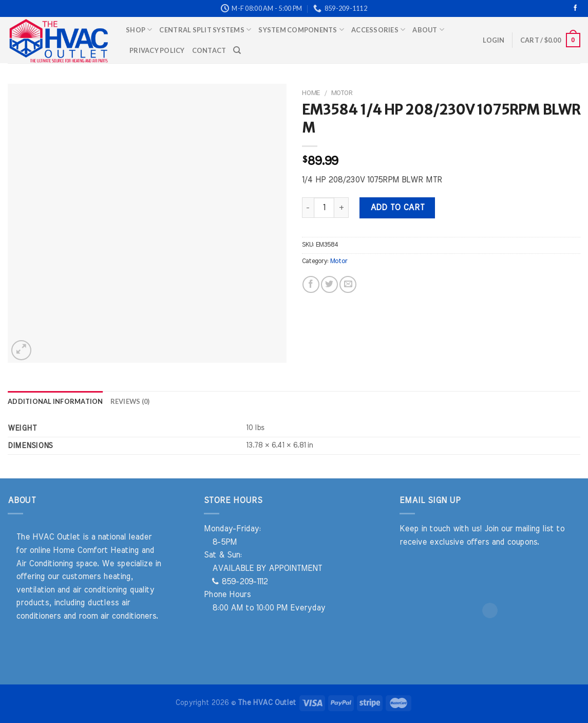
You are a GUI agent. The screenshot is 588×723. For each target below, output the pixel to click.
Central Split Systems (205, 30)
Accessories (378, 30)
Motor (342, 93)
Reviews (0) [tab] (130, 401)
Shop (139, 30)
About (428, 30)
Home (311, 93)
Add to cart (397, 208)
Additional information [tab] (55, 401)
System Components (301, 30)
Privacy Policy (157, 50)
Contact (209, 50)
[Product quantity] (324, 208)
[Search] (237, 50)
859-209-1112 (240, 582)
